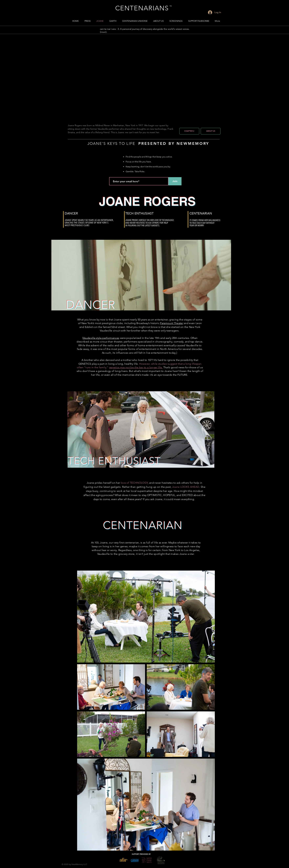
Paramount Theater (171, 323)
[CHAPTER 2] (189, 131)
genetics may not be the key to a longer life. (136, 367)
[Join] (175, 181)
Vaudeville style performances (101, 338)
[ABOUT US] (211, 131)
